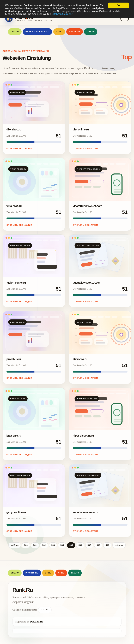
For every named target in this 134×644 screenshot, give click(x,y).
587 (89, 545)
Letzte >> (119, 545)
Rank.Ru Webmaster (37, 32)
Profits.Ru (32, 573)
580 (26, 545)
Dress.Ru (74, 32)
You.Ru (45, 610)
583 (53, 545)
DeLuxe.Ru (37, 622)
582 (44, 545)
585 (71, 545)
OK (119, 5)
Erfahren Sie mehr (72, 14)
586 (80, 545)
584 (62, 545)
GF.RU (59, 32)
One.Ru (15, 32)
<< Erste (15, 545)
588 (98, 545)
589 (107, 545)
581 (35, 545)
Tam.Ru (91, 32)
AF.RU (61, 573)
